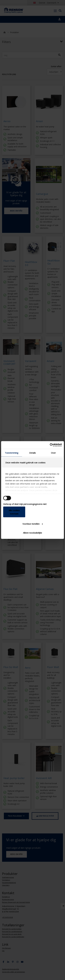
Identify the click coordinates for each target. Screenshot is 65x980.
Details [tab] (33, 453)
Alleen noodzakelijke (32, 533)
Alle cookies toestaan (14, 512)
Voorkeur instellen (33, 524)
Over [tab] (53, 453)
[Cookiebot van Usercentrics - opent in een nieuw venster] (50, 445)
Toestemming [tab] (12, 453)
